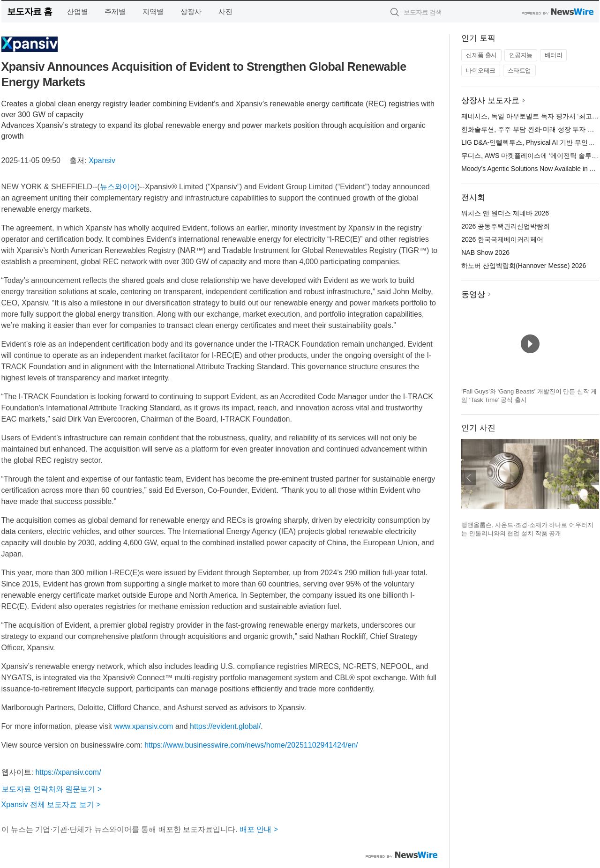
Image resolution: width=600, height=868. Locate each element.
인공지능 (521, 55)
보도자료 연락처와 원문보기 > (52, 789)
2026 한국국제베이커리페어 (502, 239)
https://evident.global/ (225, 726)
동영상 (473, 294)
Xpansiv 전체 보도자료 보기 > (51, 805)
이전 (469, 478)
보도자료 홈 (30, 11)
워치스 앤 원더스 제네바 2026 (505, 213)
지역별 (153, 11)
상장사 (191, 11)
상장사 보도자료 (490, 100)
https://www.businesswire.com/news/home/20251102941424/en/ (251, 745)
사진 (225, 11)
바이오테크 (481, 70)
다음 (592, 478)
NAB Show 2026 (485, 252)
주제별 (115, 11)
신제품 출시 (481, 55)
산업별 (78, 11)
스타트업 (519, 70)
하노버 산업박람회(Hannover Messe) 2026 (524, 266)
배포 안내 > (259, 829)
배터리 (554, 55)
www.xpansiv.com (143, 726)
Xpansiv (102, 160)
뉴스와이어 (119, 187)
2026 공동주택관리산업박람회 (506, 226)
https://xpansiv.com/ (68, 772)
